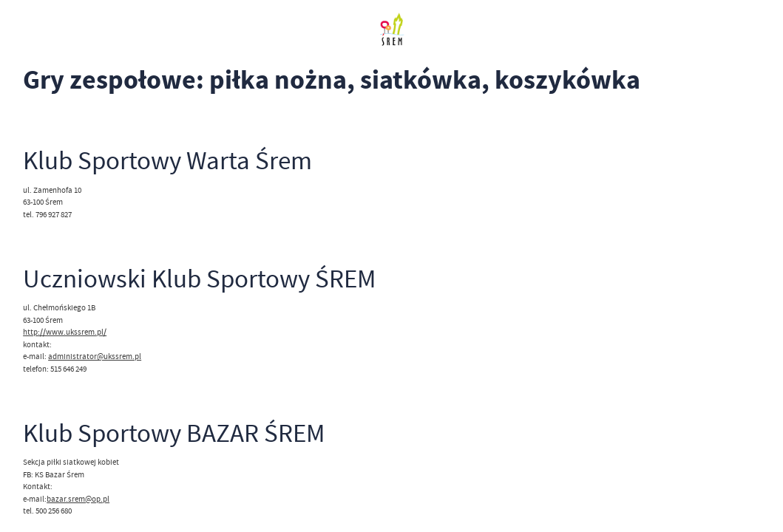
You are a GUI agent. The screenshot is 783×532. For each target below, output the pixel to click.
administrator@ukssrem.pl (95, 356)
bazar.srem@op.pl (78, 499)
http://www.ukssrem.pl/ (65, 332)
